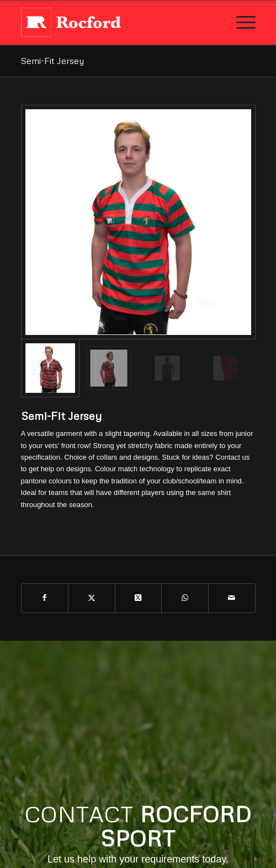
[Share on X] (92, 598)
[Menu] (240, 23)
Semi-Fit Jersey (52, 61)
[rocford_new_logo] (115, 23)
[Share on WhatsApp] (185, 598)
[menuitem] (240, 23)
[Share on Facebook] (45, 598)
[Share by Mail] (232, 598)
